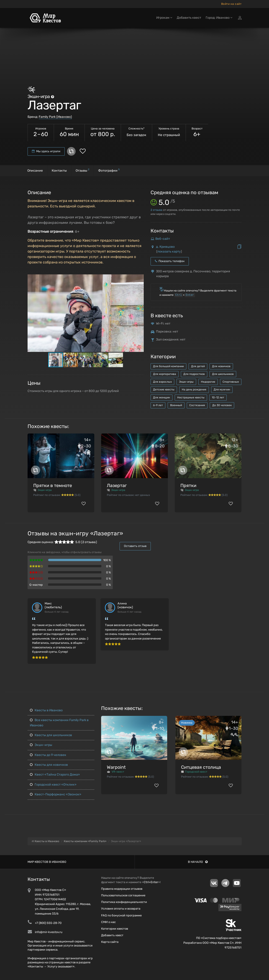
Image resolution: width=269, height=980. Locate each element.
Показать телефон (170, 261)
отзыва (156, 210)
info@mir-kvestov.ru (49, 932)
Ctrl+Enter (151, 882)
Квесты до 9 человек (48, 755)
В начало (198, 862)
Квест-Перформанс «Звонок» (56, 794)
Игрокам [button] (164, 18)
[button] (140, 278)
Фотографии (109, 170)
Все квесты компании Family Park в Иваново (59, 723)
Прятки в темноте (53, 485)
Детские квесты (164, 389)
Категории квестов (115, 929)
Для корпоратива (165, 374)
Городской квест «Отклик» (53, 785)
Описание (35, 171)
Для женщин (161, 397)
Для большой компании (168, 366)
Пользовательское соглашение (123, 895)
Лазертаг (117, 485)
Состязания (197, 405)
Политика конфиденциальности (124, 902)
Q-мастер (36, 585)
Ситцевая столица (201, 767)
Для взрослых (162, 382)
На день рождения (194, 389)
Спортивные (231, 382)
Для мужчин (222, 389)
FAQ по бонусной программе (121, 915)
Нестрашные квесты (191, 397)
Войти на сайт (231, 4)
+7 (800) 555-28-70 (48, 923)
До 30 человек (222, 405)
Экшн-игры (186, 382)
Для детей (198, 366)
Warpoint (116, 767)
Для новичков (221, 366)
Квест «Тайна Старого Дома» (55, 775)
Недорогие (208, 382)
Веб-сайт (163, 239)
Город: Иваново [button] (219, 18)
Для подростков (194, 374)
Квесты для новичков (49, 765)
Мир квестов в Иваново (47, 862)
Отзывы (82, 170)
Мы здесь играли (46, 151)
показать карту (169, 251)
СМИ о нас (108, 922)
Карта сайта (110, 942)
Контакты (59, 171)
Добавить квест (189, 18)
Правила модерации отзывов (122, 889)
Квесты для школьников (51, 735)
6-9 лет (158, 405)
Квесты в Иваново (46, 710)
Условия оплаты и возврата (121, 909)
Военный (176, 405)
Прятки (188, 485)
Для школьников (223, 374)
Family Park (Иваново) (55, 117)
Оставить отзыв (135, 546)
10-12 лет (218, 397)
